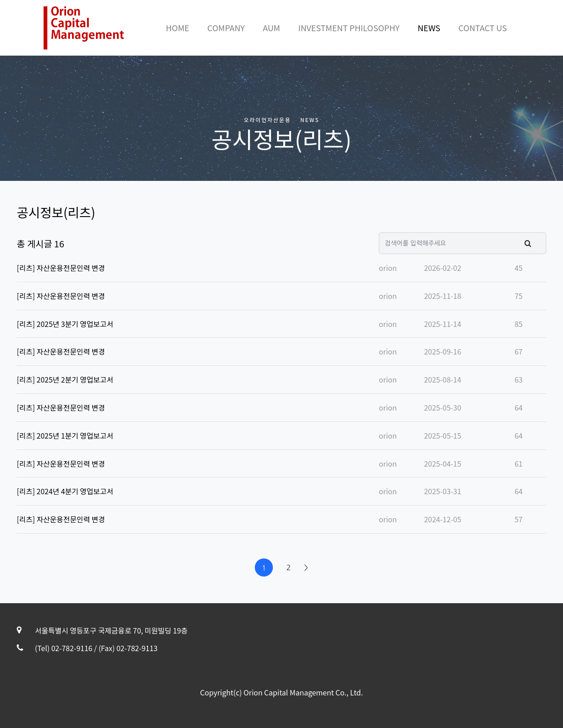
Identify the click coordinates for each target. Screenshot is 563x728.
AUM (272, 28)
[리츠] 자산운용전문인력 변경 (61, 268)
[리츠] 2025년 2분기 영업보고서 (65, 379)
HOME (177, 28)
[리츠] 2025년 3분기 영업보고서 (65, 324)
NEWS (429, 28)
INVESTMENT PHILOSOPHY (349, 28)
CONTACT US (483, 28)
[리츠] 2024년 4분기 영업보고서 (65, 491)
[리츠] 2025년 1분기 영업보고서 (65, 435)
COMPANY (226, 28)
